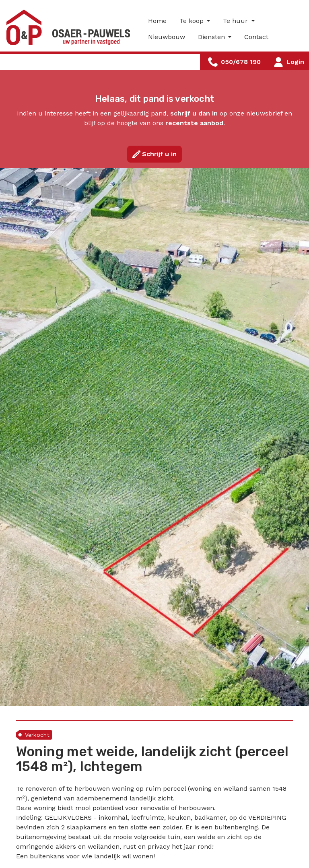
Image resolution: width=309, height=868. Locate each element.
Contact (256, 37)
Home (157, 21)
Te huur (236, 21)
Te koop (193, 21)
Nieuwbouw (167, 37)
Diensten (212, 37)
